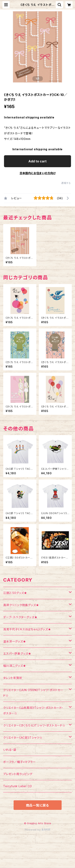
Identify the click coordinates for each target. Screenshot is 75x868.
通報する (66, 183)
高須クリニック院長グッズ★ (21, 605)
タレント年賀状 (13, 678)
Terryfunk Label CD (17, 786)
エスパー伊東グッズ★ (17, 654)
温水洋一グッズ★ (14, 641)
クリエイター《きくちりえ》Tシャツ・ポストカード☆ (34, 725)
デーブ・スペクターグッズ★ (20, 617)
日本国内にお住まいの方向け (38, 173)
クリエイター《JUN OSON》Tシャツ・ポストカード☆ (33, 693)
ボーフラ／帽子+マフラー (19, 762)
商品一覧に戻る (38, 805)
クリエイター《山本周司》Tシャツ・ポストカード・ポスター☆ (33, 710)
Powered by (38, 830)
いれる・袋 (10, 750)
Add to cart (37, 161)
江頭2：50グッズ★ (15, 593)
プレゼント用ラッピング (18, 774)
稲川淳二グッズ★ (14, 666)
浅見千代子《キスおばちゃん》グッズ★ (27, 629)
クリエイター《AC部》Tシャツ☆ (23, 738)
